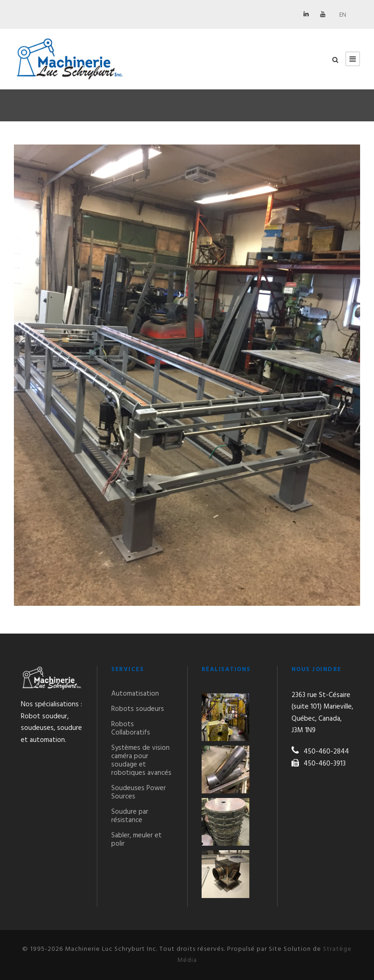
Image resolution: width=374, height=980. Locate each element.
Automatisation (135, 694)
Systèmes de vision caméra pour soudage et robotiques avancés (141, 760)
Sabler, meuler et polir (136, 840)
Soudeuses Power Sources (139, 792)
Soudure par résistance (130, 816)
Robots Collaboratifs (131, 729)
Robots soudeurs (138, 709)
